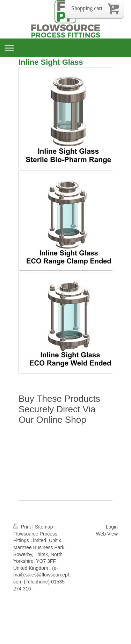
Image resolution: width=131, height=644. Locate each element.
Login (112, 527)
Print (23, 527)
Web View (107, 534)
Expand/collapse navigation (65, 48)
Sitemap (44, 527)
